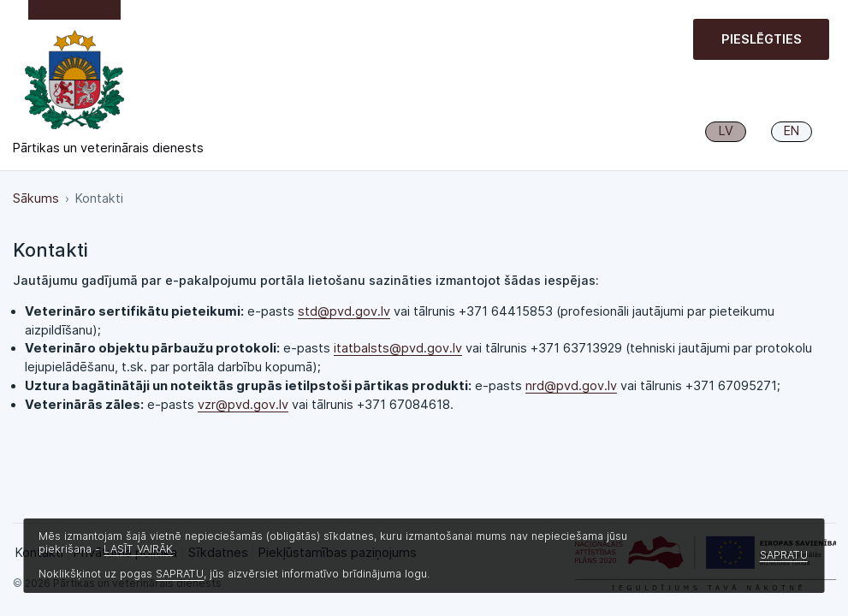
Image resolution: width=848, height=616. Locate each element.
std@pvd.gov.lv (344, 311)
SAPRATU (180, 574)
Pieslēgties (762, 39)
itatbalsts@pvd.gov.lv (398, 348)
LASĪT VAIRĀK (138, 549)
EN (792, 131)
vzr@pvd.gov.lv (243, 405)
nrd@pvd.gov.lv (571, 386)
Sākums (36, 198)
